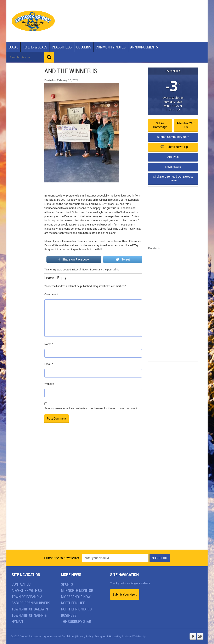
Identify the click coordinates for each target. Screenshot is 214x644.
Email (49, 364)
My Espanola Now (76, 597)
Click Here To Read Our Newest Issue (173, 178)
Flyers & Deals (35, 47)
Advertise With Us (27, 590)
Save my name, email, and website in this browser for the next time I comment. (91, 408)
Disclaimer (68, 636)
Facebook (154, 248)
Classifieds (62, 47)
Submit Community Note (173, 137)
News (85, 269)
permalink (113, 269)
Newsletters (173, 167)
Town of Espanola (27, 597)
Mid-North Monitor (77, 590)
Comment (51, 294)
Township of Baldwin (30, 609)
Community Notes (111, 47)
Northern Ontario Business (76, 612)
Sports (67, 584)
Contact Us (21, 584)
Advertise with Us (186, 125)
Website (49, 384)
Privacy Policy (85, 636)
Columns (84, 47)
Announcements (144, 47)
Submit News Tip (174, 147)
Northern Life (73, 603)
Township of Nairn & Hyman (29, 618)
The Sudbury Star (76, 621)
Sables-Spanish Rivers (31, 603)
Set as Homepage (160, 125)
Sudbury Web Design (134, 636)
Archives (173, 157)
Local (13, 47)
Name (49, 344)
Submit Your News (125, 594)
